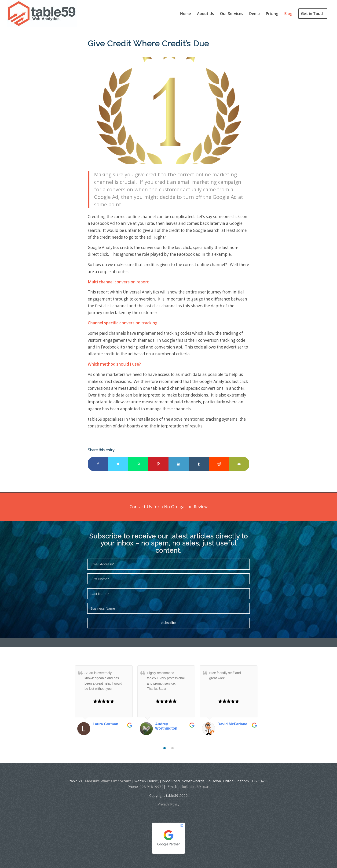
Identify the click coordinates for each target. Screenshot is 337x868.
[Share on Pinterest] (158, 464)
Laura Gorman (105, 724)
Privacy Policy (168, 804)
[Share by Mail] (239, 464)
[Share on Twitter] (118, 464)
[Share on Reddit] (219, 464)
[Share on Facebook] (98, 464)
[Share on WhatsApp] (138, 464)
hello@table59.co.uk (194, 786)
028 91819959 (152, 786)
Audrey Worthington (166, 726)
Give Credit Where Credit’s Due (148, 44)
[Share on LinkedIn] (179, 464)
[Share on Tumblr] (199, 464)
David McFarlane (232, 724)
